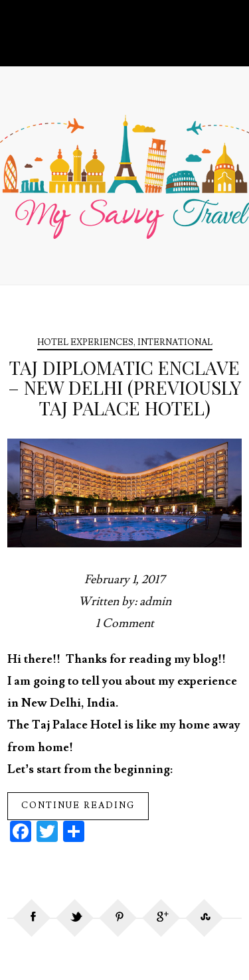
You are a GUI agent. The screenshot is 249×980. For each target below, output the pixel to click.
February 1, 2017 (124, 580)
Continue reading (78, 805)
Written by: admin (125, 601)
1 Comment (125, 623)
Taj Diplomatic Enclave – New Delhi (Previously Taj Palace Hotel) (124, 388)
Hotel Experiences (85, 342)
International (175, 342)
